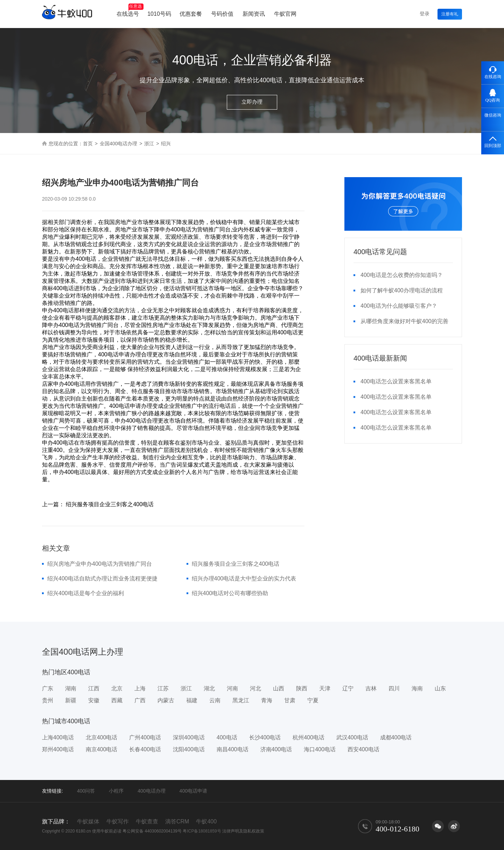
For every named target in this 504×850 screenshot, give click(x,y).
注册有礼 (450, 14)
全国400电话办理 (118, 144)
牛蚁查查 (147, 821)
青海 (267, 700)
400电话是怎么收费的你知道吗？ (402, 275)
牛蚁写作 (118, 821)
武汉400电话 (352, 737)
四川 (394, 688)
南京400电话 (102, 749)
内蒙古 (166, 700)
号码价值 (222, 14)
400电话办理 (151, 791)
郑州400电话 (58, 749)
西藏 (117, 700)
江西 (94, 688)
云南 (215, 700)
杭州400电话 (309, 737)
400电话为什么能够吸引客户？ (399, 306)
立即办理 (252, 102)
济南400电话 (276, 749)
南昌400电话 (233, 749)
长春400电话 (145, 749)
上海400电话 (58, 737)
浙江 (149, 144)
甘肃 (290, 700)
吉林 (371, 688)
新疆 (71, 700)
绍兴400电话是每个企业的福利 (86, 593)
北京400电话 (102, 737)
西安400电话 (363, 749)
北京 (117, 688)
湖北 (209, 688)
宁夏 (313, 700)
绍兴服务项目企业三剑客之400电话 (236, 564)
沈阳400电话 (189, 749)
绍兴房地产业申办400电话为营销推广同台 (100, 564)
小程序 (116, 791)
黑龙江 (241, 700)
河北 (255, 688)
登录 (425, 14)
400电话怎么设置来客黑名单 (396, 381)
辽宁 (348, 688)
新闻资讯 (254, 14)
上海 (140, 688)
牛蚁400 (206, 821)
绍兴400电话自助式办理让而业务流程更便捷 (102, 579)
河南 (232, 688)
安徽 (94, 700)
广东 (48, 688)
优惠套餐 (191, 14)
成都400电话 (396, 737)
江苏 (163, 688)
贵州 (48, 700)
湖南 (71, 688)
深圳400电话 (189, 737)
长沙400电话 (265, 737)
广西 (140, 700)
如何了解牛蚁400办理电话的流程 (402, 290)
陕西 (302, 688)
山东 (440, 688)
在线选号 (130, 10)
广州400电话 (145, 737)
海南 (417, 688)
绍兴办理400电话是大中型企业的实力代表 (244, 579)
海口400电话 (320, 749)
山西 (279, 688)
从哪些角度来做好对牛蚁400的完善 (404, 321)
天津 (325, 688)
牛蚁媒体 (88, 821)
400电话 (227, 737)
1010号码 (159, 14)
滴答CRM (177, 821)
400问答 (86, 791)
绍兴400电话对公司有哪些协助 (230, 593)
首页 (88, 144)
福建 (192, 700)
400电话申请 (193, 791)
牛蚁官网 (285, 14)
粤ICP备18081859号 (202, 831)
